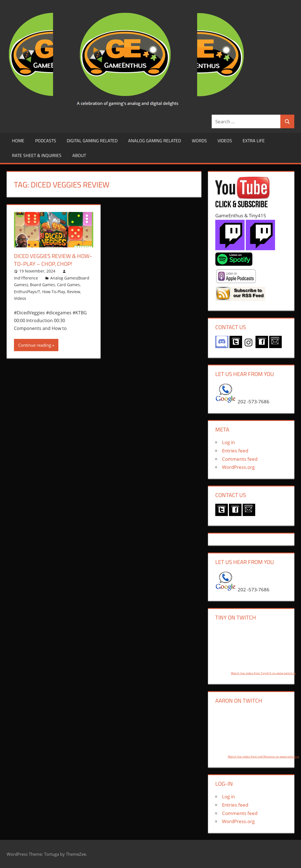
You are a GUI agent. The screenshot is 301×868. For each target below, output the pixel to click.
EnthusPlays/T (27, 292)
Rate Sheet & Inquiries (37, 155)
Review (74, 292)
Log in (228, 442)
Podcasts (46, 141)
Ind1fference (26, 278)
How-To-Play (54, 292)
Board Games (42, 285)
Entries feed (235, 451)
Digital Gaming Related (92, 141)
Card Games (68, 285)
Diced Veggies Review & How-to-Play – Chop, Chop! (53, 260)
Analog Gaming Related (155, 141)
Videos (225, 141)
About (79, 155)
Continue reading (35, 345)
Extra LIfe (254, 141)
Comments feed (240, 459)
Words (199, 141)
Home (18, 141)
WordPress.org (238, 467)
